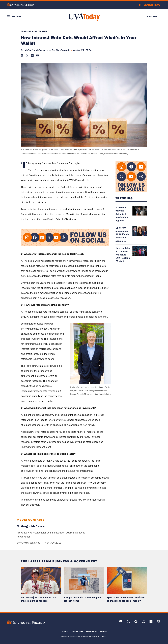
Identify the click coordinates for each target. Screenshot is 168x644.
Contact (103, 632)
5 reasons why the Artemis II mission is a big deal (122, 214)
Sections (16, 16)
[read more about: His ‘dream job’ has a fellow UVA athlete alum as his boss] (41, 580)
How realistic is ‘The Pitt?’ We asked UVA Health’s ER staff (123, 255)
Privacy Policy (91, 632)
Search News (152, 5)
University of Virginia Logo (21, 5)
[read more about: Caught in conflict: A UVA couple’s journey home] (84, 580)
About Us (65, 632)
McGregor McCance (31, 526)
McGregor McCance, (35, 50)
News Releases (77, 632)
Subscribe (152, 16)
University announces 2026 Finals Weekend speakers (122, 234)
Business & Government (35, 31)
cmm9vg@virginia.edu (59, 50)
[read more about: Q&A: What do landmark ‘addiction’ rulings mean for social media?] (127, 580)
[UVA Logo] (26, 623)
